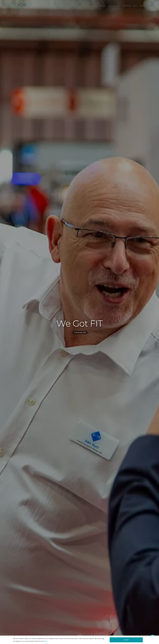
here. (46, 641)
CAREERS (143, 6)
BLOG (135, 6)
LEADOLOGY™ (92, 6)
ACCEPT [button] (126, 640)
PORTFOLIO (127, 6)
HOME (82, 6)
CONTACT (152, 6)
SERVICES (102, 6)
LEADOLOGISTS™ (114, 6)
